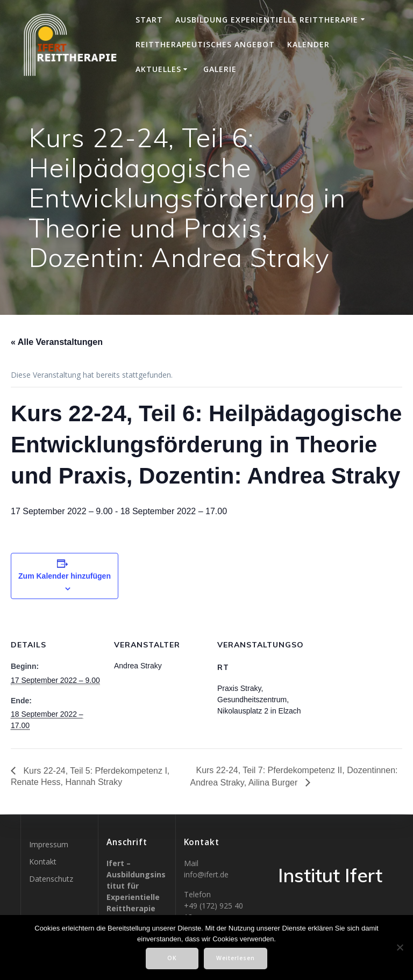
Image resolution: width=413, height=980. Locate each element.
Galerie (220, 69)
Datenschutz (51, 879)
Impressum (49, 844)
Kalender (308, 44)
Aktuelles (158, 69)
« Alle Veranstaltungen (57, 342)
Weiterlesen (236, 958)
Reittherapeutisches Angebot (205, 44)
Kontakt (43, 862)
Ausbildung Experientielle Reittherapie (267, 20)
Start (149, 20)
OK (172, 958)
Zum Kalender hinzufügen (65, 576)
